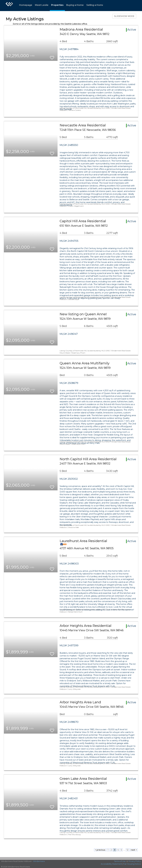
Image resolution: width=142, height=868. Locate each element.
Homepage (26, 5)
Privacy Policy (135, 861)
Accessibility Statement (111, 864)
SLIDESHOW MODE (124, 16)
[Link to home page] (9, 6)
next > (134, 850)
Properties (57, 5)
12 (127, 850)
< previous (100, 850)
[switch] (52, 56)
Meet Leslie (42, 5)
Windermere (39, 861)
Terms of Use (120, 861)
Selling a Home (95, 5)
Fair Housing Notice (132, 864)
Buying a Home (75, 5)
